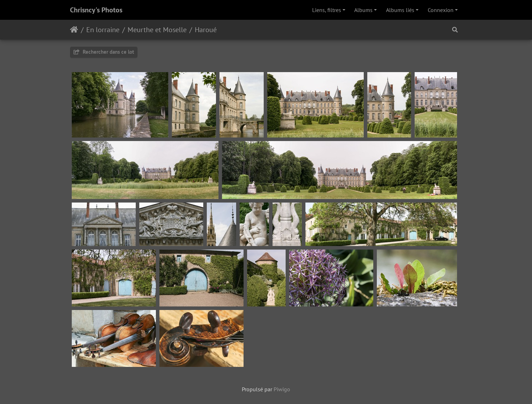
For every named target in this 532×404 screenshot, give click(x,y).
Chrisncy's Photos (96, 10)
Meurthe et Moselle (157, 30)
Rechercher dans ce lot (104, 52)
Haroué (206, 30)
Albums (363, 10)
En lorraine (103, 30)
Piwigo (282, 389)
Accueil (74, 30)
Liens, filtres (327, 10)
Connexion (441, 10)
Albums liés (400, 10)
